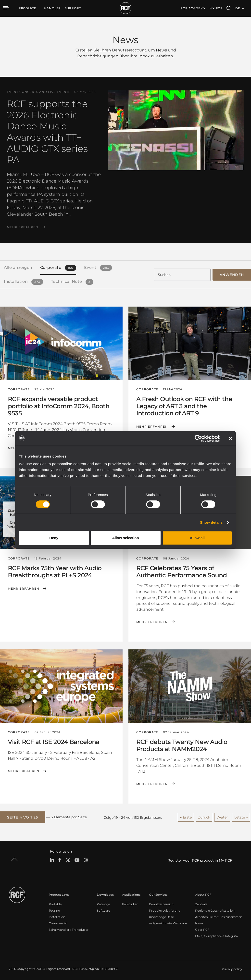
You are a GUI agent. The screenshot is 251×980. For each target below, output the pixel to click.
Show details (211, 522)
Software (103, 909)
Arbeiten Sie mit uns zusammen (219, 915)
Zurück (204, 816)
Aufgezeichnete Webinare (168, 922)
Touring (54, 909)
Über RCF (202, 928)
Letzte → (241, 816)
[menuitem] (52, 8)
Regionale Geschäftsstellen (215, 909)
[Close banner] (230, 438)
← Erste (186, 816)
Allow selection (125, 538)
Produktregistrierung (165, 909)
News (199, 922)
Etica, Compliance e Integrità (216, 934)
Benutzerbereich (161, 902)
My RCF (216, 8)
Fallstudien (130, 902)
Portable (55, 902)
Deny (54, 538)
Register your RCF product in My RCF (200, 859)
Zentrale (201, 902)
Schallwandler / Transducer (69, 928)
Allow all (197, 538)
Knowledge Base (161, 915)
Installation (57, 915)
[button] (23, 816)
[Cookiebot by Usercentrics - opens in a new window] (198, 438)
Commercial (58, 922)
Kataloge (103, 902)
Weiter (222, 816)
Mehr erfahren (23, 227)
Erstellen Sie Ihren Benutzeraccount (111, 50)
